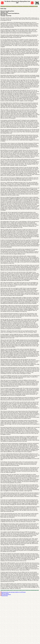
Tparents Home (5, 596)
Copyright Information (6, 594)
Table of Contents (5, 593)
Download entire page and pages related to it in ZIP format (13, 592)
